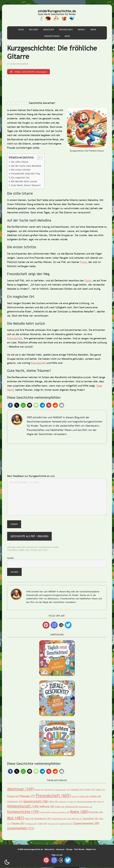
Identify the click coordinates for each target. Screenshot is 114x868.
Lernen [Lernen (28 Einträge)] (45, 813)
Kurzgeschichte (46, 548)
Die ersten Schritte (21, 170)
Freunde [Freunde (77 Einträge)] (27, 797)
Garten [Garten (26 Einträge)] (84, 797)
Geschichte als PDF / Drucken (29, 537)
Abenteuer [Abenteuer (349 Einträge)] (21, 789)
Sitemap (69, 850)
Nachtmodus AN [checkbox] (7, 862)
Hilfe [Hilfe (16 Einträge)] (100, 802)
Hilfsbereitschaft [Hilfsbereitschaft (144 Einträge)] (23, 807)
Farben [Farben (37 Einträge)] (89, 790)
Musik (56, 548)
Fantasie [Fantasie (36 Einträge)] (77, 790)
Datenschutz (49, 850)
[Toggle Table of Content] (38, 158)
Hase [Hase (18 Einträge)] (73, 802)
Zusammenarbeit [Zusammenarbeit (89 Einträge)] (86, 824)
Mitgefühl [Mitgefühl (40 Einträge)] (96, 813)
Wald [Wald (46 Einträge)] (42, 824)
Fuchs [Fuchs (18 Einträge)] (75, 797)
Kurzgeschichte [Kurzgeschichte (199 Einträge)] (23, 812)
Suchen (10, 559)
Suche (45, 551)
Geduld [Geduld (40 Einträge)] (95, 797)
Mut (40, 551)
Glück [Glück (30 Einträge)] (54, 802)
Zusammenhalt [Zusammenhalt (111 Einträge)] (21, 829)
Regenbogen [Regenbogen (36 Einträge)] (43, 819)
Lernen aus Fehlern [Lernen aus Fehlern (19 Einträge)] (60, 813)
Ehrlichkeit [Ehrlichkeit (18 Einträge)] (50, 790)
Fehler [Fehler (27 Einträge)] (100, 790)
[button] (10, 406)
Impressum (60, 850)
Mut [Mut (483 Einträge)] (16, 818)
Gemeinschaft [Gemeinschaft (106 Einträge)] (36, 802)
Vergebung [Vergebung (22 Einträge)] (31, 824)
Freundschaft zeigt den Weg (26, 174)
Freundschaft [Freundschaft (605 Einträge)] (53, 796)
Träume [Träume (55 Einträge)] (18, 824)
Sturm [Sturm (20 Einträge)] (71, 819)
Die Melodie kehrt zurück (24, 182)
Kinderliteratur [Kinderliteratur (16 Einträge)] (85, 807)
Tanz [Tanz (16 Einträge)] (79, 819)
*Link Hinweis (79, 850)
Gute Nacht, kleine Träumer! (26, 186)
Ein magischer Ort (20, 178)
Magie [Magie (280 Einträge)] (79, 812)
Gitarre (21, 551)
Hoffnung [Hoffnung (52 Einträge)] (47, 807)
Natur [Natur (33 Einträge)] (29, 819)
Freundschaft (15, 339)
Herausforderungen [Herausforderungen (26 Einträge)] (87, 802)
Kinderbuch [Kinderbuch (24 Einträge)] (72, 807)
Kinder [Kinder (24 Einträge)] (60, 807)
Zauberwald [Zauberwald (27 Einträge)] (66, 824)
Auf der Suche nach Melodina (26, 166)
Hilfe (27, 551)
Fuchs (83, 263)
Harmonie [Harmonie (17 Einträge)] (64, 802)
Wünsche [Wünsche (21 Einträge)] (53, 824)
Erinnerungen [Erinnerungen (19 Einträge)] (63, 790)
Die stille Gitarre (20, 162)
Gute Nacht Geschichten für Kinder (57, 15)
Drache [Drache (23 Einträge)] (39, 790)
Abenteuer (21, 548)
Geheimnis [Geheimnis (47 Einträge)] (15, 802)
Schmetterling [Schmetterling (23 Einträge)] (59, 819)
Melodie (34, 551)
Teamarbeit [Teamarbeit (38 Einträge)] (90, 819)
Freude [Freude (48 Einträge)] (13, 797)
